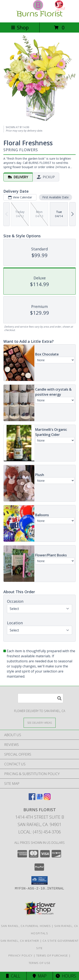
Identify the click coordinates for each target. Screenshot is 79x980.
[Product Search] (40, 698)
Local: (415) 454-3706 (40, 832)
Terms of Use (40, 963)
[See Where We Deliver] (40, 723)
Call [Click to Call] (13, 976)
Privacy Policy (21, 955)
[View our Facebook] (32, 799)
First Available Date (56, 197)
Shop (20, 27)
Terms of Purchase (52, 955)
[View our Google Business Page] (40, 799)
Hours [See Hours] (66, 976)
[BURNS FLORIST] (40, 16)
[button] (39, 880)
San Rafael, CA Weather (20, 941)
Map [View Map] (40, 976)
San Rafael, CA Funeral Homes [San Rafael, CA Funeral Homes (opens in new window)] (26, 926)
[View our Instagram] (47, 799)
